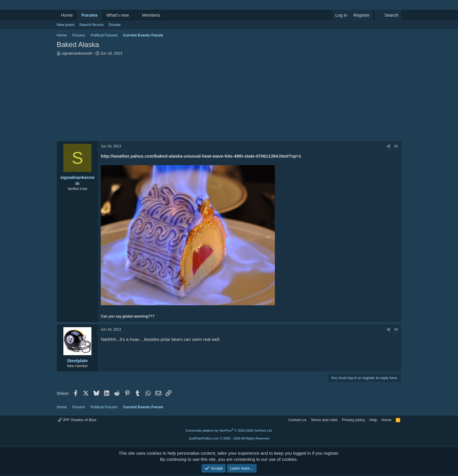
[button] (133, 15)
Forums (90, 15)
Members (151, 15)
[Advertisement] (229, 100)
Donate (114, 25)
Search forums (92, 25)
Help (373, 420)
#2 (396, 329)
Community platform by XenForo (229, 430)
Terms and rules (324, 420)
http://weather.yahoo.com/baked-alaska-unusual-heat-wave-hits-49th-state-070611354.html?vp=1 (201, 156)
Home (67, 15)
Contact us (297, 420)
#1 (396, 146)
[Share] (388, 146)
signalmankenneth (77, 53)
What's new (118, 15)
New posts (66, 25)
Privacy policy (354, 420)
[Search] (388, 15)
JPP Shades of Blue (77, 420)
